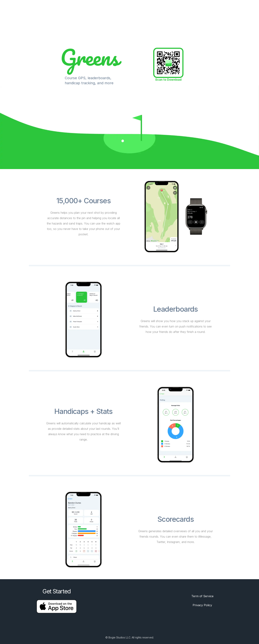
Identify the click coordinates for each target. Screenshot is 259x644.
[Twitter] (125, 628)
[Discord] (134, 628)
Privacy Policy (202, 605)
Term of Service (202, 596)
